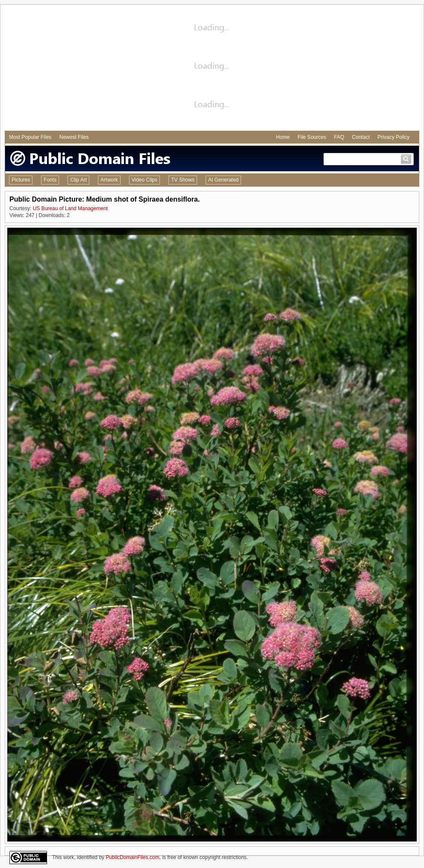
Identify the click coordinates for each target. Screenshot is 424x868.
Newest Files (74, 137)
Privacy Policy (393, 137)
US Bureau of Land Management (70, 208)
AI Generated (223, 180)
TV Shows (183, 180)
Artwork (109, 180)
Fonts (50, 180)
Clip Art (78, 180)
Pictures (21, 180)
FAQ (339, 137)
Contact (361, 137)
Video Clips (144, 180)
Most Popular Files (30, 137)
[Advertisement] (212, 69)
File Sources (312, 137)
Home (283, 137)
